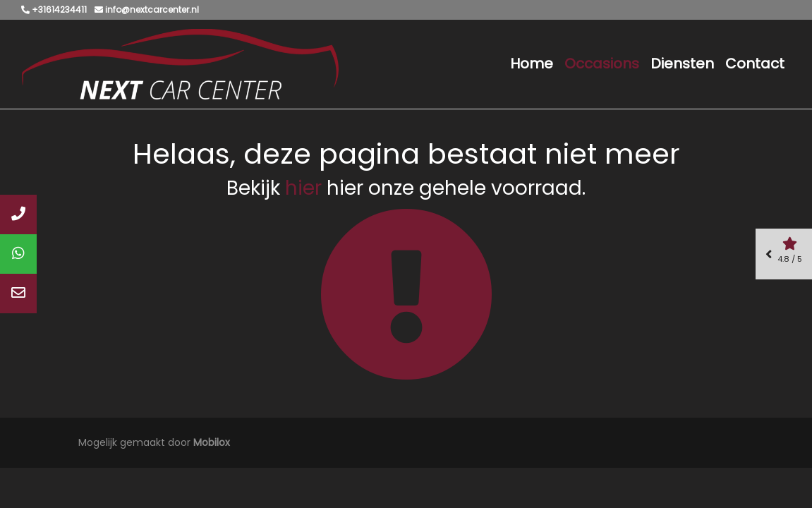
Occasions (602, 64)
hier (303, 188)
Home (532, 64)
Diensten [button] (682, 64)
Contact (755, 64)
